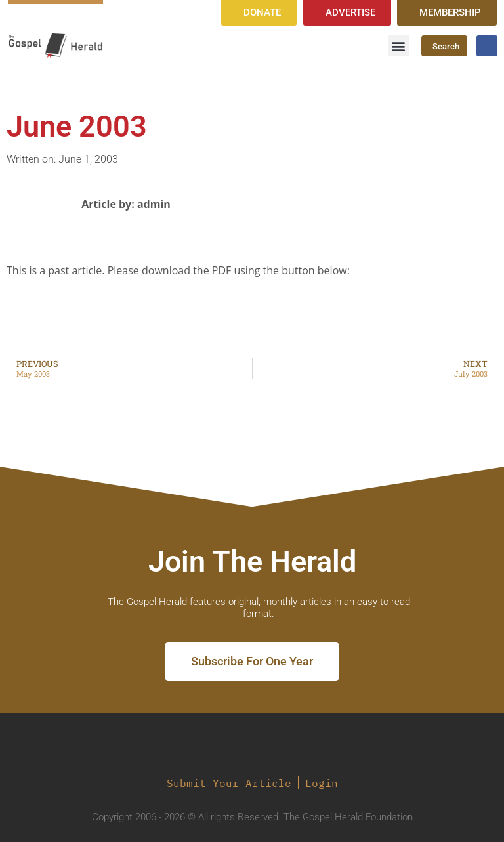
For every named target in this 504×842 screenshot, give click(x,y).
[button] (399, 46)
